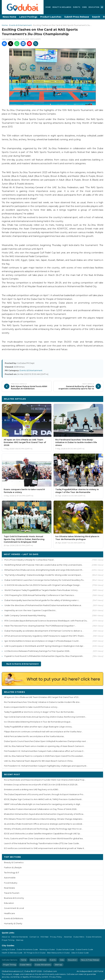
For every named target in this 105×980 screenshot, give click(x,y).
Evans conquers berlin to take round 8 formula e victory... (31, 707)
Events (77, 7)
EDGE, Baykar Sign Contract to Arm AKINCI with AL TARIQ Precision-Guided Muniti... (43, 799)
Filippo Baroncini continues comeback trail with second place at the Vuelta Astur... (43, 732)
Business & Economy (14, 898)
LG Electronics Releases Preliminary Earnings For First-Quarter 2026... (38, 651)
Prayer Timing (8, 940)
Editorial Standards (20, 937)
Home (48, 7)
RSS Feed (44, 937)
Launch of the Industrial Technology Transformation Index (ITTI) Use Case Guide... (42, 843)
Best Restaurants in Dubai (58, 953)
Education (94, 7)
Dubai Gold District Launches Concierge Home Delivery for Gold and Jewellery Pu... (45, 580)
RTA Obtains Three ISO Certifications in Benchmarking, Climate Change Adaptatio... (44, 819)
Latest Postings (28, 17)
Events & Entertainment (21, 25)
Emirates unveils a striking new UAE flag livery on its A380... (32, 790)
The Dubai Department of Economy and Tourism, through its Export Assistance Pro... (44, 794)
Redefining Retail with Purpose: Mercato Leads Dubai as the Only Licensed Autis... (44, 565)
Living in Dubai (8, 949)
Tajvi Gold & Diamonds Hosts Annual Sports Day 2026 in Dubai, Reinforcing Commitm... (45, 717)
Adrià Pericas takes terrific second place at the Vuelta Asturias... (35, 736)
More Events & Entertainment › (84, 399)
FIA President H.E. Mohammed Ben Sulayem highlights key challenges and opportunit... (46, 766)
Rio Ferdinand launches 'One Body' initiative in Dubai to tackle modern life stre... (42, 702)
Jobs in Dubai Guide (80, 953)
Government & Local (14, 908)
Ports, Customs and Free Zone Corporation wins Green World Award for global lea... (44, 839)
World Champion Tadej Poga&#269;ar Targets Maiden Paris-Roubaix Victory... (42, 590)
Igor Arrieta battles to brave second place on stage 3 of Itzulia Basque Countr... (42, 641)
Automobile (10, 878)
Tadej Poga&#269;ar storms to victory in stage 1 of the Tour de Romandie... (40, 712)
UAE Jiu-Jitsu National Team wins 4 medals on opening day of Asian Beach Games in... (45, 746)
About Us (6, 937)
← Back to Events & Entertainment (21, 664)
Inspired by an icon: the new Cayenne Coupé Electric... (31, 610)
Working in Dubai (47, 949)
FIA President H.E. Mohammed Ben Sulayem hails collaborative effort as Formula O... (44, 751)
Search (96, 17)
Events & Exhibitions (13, 918)
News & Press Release (90, 960)
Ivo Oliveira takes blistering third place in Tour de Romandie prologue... (38, 722)
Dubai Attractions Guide (27, 949)
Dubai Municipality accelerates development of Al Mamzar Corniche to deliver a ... (44, 631)
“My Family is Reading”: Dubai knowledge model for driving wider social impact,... (44, 575)
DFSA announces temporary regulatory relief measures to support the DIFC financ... (45, 636)
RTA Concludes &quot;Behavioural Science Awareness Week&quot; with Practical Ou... (46, 621)
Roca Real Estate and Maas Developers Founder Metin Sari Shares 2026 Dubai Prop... (45, 780)
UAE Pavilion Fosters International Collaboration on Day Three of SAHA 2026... (41, 809)
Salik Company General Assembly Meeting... (26, 615)
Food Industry (11, 883)
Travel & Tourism (12, 893)
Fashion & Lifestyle (13, 868)
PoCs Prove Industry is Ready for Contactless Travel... (30, 560)
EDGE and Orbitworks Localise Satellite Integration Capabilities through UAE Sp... (43, 834)
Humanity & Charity (13, 924)
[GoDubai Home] (23, 7)
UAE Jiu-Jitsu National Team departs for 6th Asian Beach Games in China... (39, 761)
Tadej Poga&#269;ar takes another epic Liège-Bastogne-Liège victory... (39, 727)
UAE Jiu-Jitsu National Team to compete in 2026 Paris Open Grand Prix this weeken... (44, 756)
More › (97, 692)
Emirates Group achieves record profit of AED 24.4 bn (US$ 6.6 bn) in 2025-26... (41, 785)
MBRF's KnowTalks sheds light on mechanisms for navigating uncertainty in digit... (43, 804)
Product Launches (51, 17)
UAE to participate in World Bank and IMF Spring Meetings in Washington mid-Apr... (45, 646)
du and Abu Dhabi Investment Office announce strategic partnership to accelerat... (44, 824)
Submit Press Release (77, 17)
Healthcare (9, 913)
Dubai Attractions (94, 937)
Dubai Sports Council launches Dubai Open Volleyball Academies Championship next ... (46, 741)
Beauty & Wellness (62, 7)
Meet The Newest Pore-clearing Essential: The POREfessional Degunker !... (40, 626)
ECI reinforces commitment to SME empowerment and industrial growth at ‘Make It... (45, 848)
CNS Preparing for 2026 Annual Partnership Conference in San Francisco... (40, 595)
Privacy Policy (56, 937)
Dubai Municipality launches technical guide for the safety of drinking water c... (42, 600)
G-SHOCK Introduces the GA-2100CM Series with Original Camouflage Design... (43, 585)
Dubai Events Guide (84, 949)
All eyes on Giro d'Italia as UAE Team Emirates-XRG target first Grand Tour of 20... (42, 697)
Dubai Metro (79, 937)
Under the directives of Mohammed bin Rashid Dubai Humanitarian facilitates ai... (43, 605)
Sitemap (20, 940)
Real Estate (9, 888)
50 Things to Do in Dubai (35, 953)
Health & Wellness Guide (12, 953)
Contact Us (34, 937)
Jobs (84, 7)
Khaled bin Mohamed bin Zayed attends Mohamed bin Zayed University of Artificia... (44, 814)
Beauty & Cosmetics (14, 862)
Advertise (68, 937)
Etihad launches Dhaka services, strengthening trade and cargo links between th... (44, 570)
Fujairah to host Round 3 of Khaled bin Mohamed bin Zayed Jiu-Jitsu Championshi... (44, 656)
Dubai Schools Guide (65, 949)
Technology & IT (12, 873)
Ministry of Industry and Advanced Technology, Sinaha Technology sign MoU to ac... (44, 829)
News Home (9, 17)
